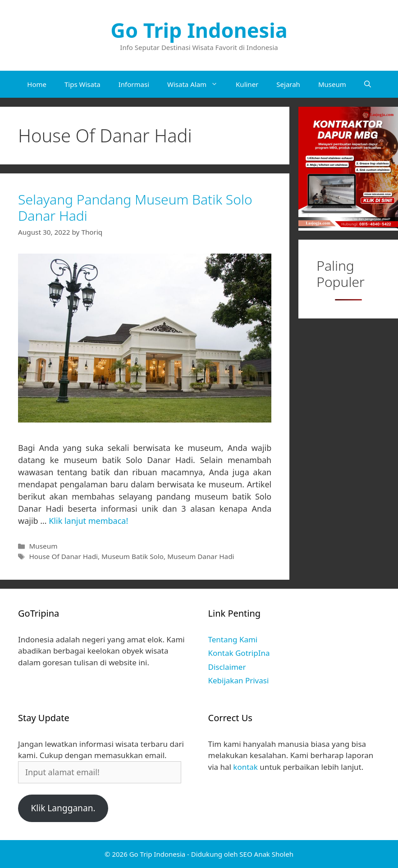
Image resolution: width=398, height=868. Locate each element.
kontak (245, 767)
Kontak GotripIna (239, 653)
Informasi (134, 84)
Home (37, 84)
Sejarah (288, 84)
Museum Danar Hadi (201, 556)
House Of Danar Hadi (63, 556)
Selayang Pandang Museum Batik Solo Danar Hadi (135, 207)
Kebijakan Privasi (239, 680)
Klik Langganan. (63, 808)
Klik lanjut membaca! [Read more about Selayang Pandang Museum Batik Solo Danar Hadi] (88, 521)
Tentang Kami (233, 639)
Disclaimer (227, 667)
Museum (332, 84)
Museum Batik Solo (133, 556)
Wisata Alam (197, 84)
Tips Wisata (82, 84)
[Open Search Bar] (368, 84)
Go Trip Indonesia (199, 30)
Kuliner (247, 84)
